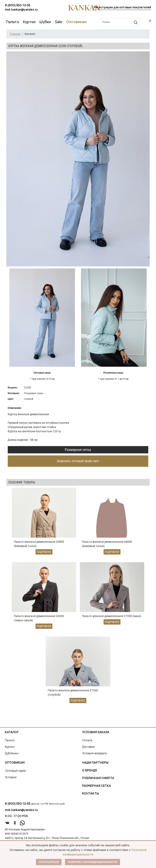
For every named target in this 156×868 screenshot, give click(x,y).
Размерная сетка (78, 450)
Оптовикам (15, 766)
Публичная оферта (98, 781)
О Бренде (90, 773)
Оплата (87, 743)
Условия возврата (94, 756)
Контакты (90, 797)
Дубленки (12, 756)
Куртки (10, 750)
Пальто (10, 743)
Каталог (12, 735)
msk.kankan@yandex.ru (21, 10)
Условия (11, 780)
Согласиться (49, 862)
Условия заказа (96, 735)
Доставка (88, 750)
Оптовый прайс (16, 774)
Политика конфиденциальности (93, 862)
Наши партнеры (95, 766)
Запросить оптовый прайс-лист (78, 461)
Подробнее (44, 553)
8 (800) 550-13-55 (18, 5)
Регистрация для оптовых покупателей (122, 8)
